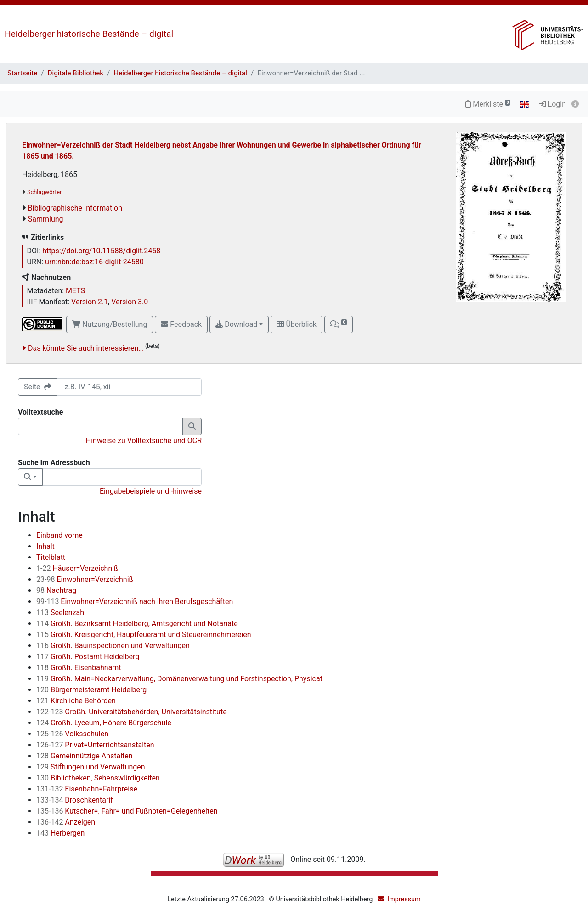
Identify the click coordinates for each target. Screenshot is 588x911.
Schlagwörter (44, 192)
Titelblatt (51, 557)
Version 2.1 (90, 302)
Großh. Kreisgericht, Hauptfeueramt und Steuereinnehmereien (144, 635)
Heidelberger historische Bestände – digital (89, 34)
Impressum (404, 899)
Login (552, 104)
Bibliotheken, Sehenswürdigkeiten (98, 778)
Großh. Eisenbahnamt (79, 668)
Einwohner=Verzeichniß (85, 579)
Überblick (296, 324)
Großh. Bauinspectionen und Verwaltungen (113, 646)
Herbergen (60, 833)
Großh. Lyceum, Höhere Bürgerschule (104, 723)
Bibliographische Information (75, 208)
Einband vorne (59, 535)
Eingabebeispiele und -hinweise (151, 491)
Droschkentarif (75, 800)
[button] (339, 325)
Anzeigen (66, 822)
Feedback (181, 324)
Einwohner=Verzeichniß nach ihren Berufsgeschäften (135, 601)
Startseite (22, 73)
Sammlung (46, 219)
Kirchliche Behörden (76, 701)
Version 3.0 (130, 302)
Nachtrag (56, 590)
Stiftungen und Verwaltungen (91, 767)
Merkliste (488, 104)
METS (75, 291)
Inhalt (45, 546)
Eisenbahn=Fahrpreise (87, 789)
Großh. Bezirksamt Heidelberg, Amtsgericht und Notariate (137, 623)
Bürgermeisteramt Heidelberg (91, 690)
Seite (38, 387)
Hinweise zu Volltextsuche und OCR (144, 441)
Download (236, 324)
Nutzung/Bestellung (110, 324)
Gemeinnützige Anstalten (85, 756)
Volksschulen (72, 734)
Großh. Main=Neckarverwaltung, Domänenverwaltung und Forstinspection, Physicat (179, 679)
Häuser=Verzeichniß (77, 568)
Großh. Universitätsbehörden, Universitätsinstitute (132, 712)
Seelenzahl (61, 612)
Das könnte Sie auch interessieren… (86, 348)
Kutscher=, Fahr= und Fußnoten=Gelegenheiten (127, 811)
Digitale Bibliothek (76, 73)
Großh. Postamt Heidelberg (88, 657)
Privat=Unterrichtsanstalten (95, 745)
